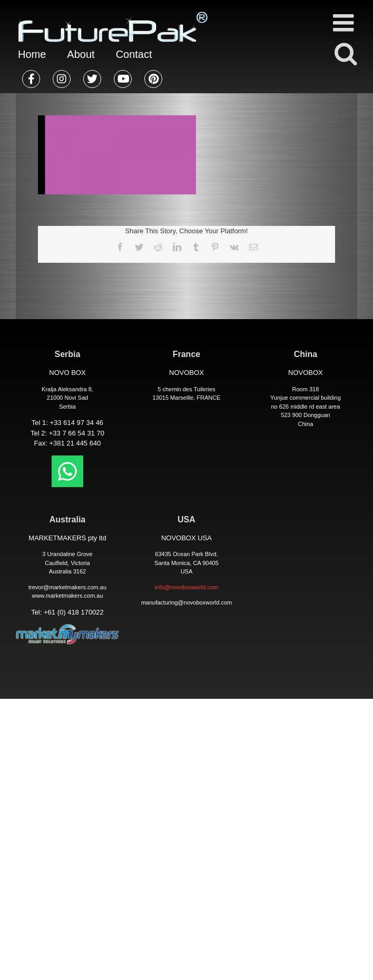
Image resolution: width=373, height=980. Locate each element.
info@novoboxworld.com (187, 587)
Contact (134, 54)
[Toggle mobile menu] (345, 23)
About (81, 54)
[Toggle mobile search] (345, 53)
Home (32, 54)
